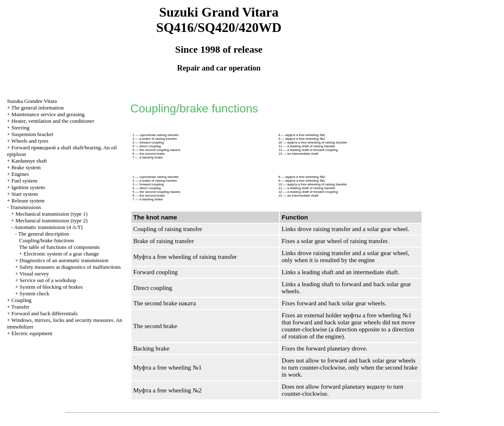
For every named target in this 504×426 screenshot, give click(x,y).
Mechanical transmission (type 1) (51, 214)
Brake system (26, 167)
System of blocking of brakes (51, 287)
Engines (20, 174)
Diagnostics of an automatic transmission (64, 260)
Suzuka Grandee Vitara (32, 101)
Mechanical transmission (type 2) (51, 220)
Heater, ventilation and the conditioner (53, 121)
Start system (25, 194)
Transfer (20, 307)
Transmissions (25, 207)
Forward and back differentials (45, 313)
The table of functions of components (59, 247)
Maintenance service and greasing (48, 114)
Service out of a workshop (48, 280)
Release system (28, 201)
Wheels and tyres (30, 141)
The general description (44, 234)
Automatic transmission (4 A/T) (48, 227)
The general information (37, 108)
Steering (21, 128)
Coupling (22, 300)
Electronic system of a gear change (61, 254)
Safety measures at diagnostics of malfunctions (70, 267)
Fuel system (24, 181)
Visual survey (34, 274)
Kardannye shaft (29, 161)
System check (34, 293)
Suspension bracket (33, 134)
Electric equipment (32, 333)
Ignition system (28, 187)
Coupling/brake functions (47, 240)
